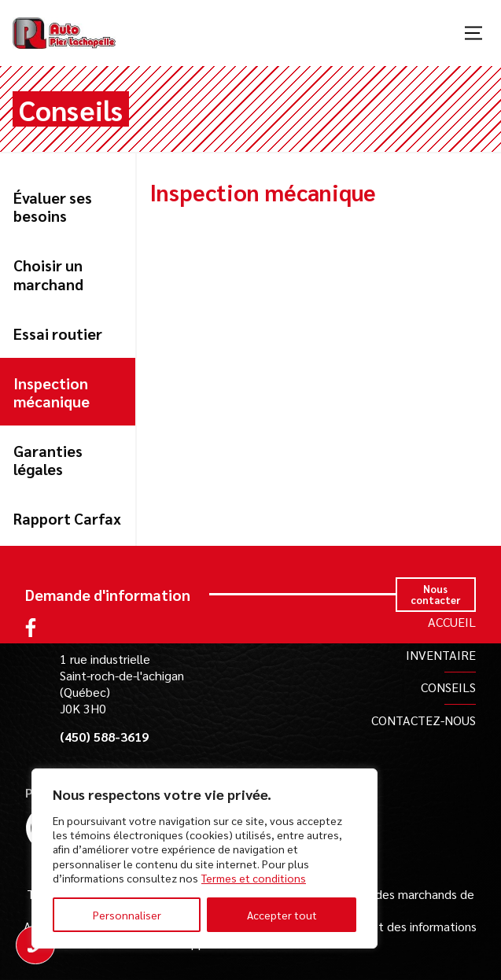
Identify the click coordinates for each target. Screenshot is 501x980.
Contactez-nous (424, 720)
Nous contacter (435, 594)
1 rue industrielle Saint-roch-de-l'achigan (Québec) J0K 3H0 (122, 683)
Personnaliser (127, 915)
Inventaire (441, 655)
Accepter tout (282, 915)
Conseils (448, 687)
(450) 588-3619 (104, 737)
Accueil (452, 622)
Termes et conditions (254, 878)
